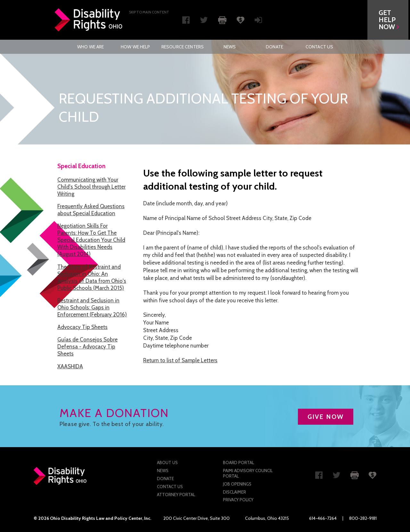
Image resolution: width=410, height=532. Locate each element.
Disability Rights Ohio (89, 20)
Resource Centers (183, 47)
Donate (275, 47)
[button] (389, 20)
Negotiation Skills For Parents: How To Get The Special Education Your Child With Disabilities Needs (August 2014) (91, 240)
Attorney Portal (176, 495)
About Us (167, 462)
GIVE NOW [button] (326, 417)
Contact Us (319, 47)
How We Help (135, 47)
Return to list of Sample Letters (180, 360)
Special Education (81, 166)
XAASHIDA (70, 366)
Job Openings (237, 484)
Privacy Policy (238, 500)
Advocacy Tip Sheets (82, 327)
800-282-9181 (363, 518)
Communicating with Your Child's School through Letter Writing (91, 187)
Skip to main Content (149, 12)
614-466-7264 (323, 518)
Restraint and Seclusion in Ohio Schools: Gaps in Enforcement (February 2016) (92, 307)
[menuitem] (91, 47)
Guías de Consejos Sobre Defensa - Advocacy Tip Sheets (87, 347)
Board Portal (238, 462)
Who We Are (90, 47)
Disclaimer (234, 492)
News (230, 47)
